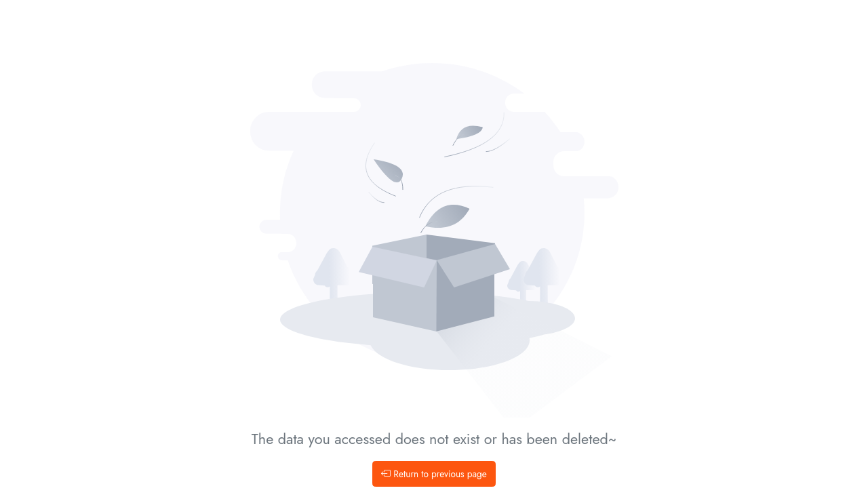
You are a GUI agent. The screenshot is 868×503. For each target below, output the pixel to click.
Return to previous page (434, 474)
